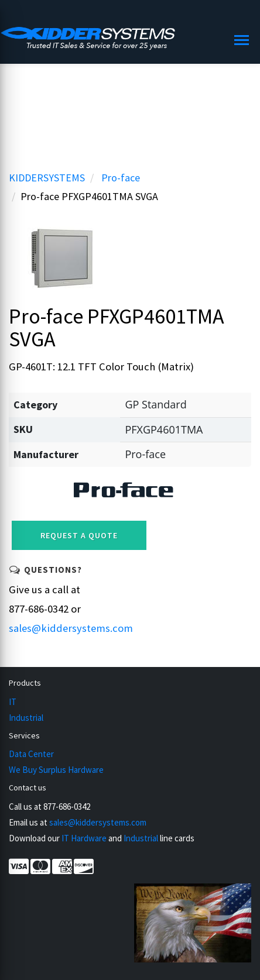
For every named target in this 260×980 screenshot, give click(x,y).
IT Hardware (84, 838)
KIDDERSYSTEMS (47, 178)
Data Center (31, 754)
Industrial (26, 718)
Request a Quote (79, 535)
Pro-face (121, 178)
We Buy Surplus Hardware (56, 770)
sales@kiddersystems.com (71, 628)
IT (13, 702)
